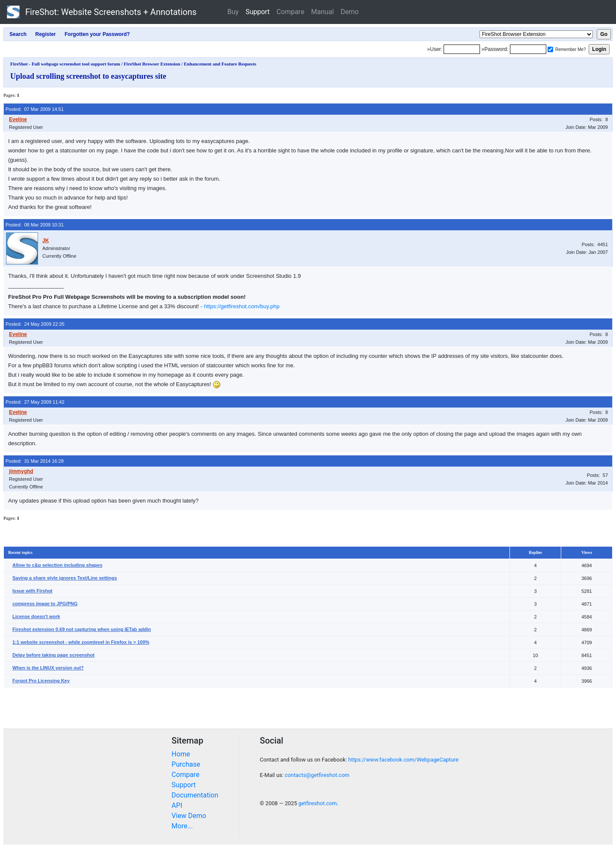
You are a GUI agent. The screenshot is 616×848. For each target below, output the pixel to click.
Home (181, 754)
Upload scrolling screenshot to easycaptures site (88, 76)
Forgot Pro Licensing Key (41, 681)
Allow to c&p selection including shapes (57, 565)
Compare (290, 12)
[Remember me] (550, 49)
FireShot (102, 12)
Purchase (186, 764)
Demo (349, 12)
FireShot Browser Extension (152, 64)
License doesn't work (36, 616)
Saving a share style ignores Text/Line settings (65, 578)
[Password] (528, 49)
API (177, 805)
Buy (233, 12)
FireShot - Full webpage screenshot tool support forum (65, 64)
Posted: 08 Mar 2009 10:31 (35, 225)
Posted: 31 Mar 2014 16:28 (35, 461)
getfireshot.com (318, 803)
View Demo (189, 816)
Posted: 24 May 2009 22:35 (35, 324)
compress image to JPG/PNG (45, 604)
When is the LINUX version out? (48, 668)
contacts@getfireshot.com (317, 775)
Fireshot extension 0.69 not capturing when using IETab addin (82, 629)
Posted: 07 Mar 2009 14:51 (35, 109)
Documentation (195, 795)
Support (258, 12)
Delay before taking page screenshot (53, 655)
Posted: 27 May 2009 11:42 (35, 402)
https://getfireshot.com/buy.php (242, 306)
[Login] (462, 49)
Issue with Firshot (33, 591)
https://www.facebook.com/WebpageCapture (403, 760)
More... (182, 826)
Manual (322, 12)
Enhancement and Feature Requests (220, 64)
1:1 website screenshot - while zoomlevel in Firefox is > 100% (81, 642)
